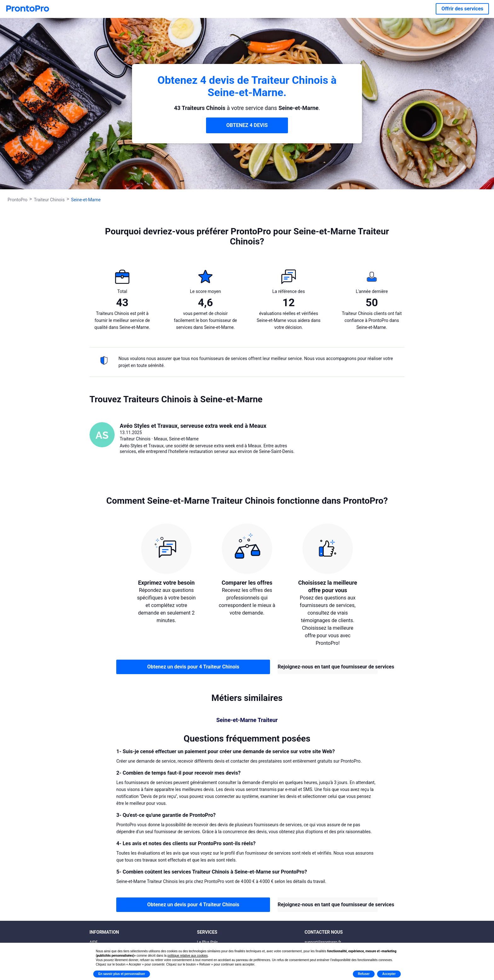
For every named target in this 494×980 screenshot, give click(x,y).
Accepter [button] (389, 974)
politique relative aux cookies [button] (187, 956)
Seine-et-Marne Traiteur (247, 720)
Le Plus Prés (207, 942)
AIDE (94, 942)
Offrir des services (462, 9)
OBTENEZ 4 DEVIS (247, 125)
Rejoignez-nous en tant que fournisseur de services (327, 667)
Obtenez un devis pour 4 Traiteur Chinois (193, 667)
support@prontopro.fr (323, 942)
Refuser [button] (364, 974)
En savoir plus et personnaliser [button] (122, 974)
